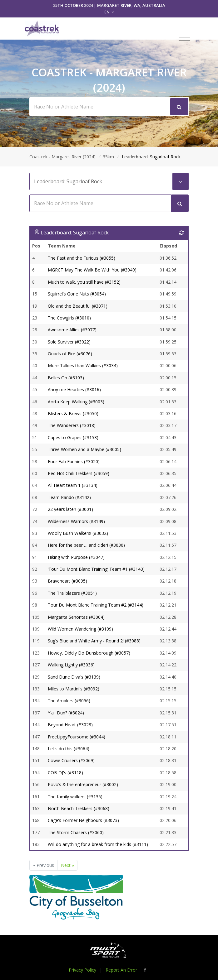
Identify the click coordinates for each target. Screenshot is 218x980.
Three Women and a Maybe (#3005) (84, 449)
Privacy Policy (82, 970)
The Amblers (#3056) (69, 701)
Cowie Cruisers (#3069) (71, 760)
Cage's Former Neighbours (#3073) (83, 820)
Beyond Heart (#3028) (70, 725)
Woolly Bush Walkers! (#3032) (78, 533)
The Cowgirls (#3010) (69, 318)
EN (109, 12)
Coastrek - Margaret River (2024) (62, 157)
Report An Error (121, 970)
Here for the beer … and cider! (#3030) (86, 545)
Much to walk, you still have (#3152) (84, 282)
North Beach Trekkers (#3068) (79, 808)
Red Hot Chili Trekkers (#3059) (79, 473)
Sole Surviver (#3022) (69, 342)
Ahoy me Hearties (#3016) (74, 389)
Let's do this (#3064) (69, 749)
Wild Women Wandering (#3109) (80, 629)
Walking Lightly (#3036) (71, 665)
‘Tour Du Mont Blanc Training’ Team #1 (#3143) (96, 569)
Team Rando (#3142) (69, 497)
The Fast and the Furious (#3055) (82, 258)
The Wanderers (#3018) (72, 425)
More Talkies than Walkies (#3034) (83, 365)
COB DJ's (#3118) (65, 773)
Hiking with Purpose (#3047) (76, 557)
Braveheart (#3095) (67, 581)
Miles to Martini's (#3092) (74, 689)
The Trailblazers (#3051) (72, 593)
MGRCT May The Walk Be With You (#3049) (92, 270)
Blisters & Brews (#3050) (73, 413)
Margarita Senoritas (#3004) (76, 617)
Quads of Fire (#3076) (70, 354)
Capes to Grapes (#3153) (73, 437)
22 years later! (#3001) (70, 509)
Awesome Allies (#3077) (72, 330)
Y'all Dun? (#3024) (66, 713)
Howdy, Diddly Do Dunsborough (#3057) (89, 653)
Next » (67, 865)
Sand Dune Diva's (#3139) (74, 677)
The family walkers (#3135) (75, 797)
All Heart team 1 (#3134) (73, 485)
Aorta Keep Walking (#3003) (76, 402)
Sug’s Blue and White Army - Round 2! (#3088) (94, 641)
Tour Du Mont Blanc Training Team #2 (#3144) (96, 605)
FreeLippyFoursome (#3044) (77, 737)
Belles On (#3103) (66, 378)
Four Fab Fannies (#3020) (74, 461)
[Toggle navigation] (184, 37)
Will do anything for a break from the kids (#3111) (98, 844)
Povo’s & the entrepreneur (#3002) (83, 784)
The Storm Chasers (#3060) (76, 832)
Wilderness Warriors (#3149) (76, 521)
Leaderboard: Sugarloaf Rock (75, 233)
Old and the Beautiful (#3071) (78, 306)
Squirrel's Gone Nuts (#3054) (77, 294)
